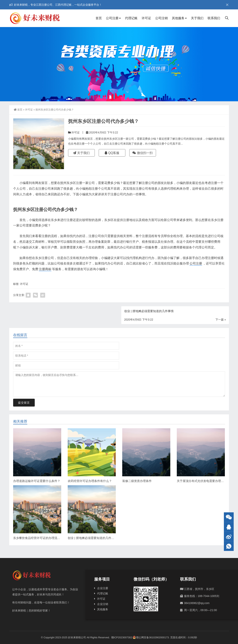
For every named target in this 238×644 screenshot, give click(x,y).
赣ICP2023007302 (122, 637)
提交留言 (24, 403)
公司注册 (112, 18)
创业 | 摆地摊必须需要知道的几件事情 (92, 538)
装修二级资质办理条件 (137, 481)
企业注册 (103, 588)
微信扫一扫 (142, 153)
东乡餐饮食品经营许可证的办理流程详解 (40, 538)
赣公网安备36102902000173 (151, 637)
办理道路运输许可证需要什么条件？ (37, 481)
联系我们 (214, 18)
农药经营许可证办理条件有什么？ (90, 481)
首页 (99, 18)
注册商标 (45, 269)
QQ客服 (112, 153)
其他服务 (178, 18)
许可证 (146, 18)
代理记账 (131, 18)
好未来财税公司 (77, 637)
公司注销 (161, 18)
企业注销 (103, 604)
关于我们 (197, 18)
